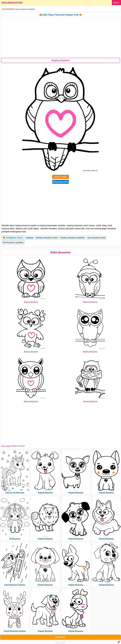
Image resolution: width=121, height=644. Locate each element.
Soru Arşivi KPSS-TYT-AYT (13, 446)
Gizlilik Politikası (61, 643)
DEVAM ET (60, 637)
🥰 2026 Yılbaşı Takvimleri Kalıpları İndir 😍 (60, 15)
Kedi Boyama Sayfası (15, 585)
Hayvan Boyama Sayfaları (25, 9)
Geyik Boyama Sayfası (15, 631)
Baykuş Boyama (31, 302)
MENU (116, 3)
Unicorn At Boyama (15, 493)
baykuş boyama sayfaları (73, 238)
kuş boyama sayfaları (13, 242)
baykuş (30, 238)
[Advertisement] (60, 37)
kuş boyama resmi (97, 238)
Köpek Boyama (45, 493)
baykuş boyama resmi (47, 238)
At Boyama (15, 539)
